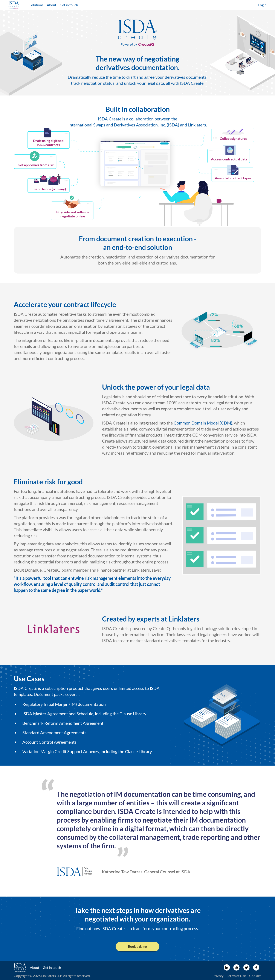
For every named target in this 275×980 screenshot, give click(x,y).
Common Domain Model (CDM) (203, 423)
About (52, 5)
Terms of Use (236, 976)
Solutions (36, 5)
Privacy (218, 976)
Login (262, 5)
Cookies (255, 976)
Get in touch (69, 5)
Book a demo (137, 946)
